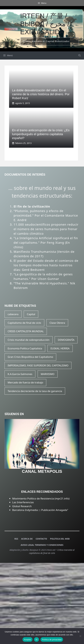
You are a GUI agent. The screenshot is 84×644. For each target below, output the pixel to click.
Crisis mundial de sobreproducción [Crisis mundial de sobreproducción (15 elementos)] (28, 340)
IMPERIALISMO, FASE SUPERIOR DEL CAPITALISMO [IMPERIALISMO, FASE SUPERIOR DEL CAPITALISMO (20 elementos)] (38, 365)
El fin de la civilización (32, 206)
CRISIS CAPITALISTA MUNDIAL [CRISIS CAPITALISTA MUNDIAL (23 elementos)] (26, 331)
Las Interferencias (23, 502)
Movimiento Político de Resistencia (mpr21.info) (41, 498)
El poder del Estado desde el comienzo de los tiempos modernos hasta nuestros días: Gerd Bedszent (46, 265)
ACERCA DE (27, 539)
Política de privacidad (52, 640)
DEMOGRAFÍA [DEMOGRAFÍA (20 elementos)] (66, 340)
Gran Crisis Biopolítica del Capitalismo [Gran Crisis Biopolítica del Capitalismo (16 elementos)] (30, 357)
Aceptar (28, 640)
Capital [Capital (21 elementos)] (31, 314)
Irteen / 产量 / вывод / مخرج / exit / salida (45, 24)
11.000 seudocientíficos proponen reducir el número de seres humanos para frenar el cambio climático (46, 229)
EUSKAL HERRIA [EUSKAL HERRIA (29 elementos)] (60, 348)
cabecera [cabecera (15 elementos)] (13, 314)
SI (36, 640)
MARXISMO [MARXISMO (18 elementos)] (48, 374)
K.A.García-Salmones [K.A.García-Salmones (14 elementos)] (20, 374)
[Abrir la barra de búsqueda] (80, 55)
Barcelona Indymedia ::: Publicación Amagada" (40, 510)
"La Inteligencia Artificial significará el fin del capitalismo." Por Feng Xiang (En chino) (46, 243)
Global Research (22, 506)
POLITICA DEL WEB (60, 539)
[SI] (80, 636)
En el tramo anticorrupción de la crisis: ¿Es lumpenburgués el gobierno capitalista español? (41, 134)
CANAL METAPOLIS (42, 471)
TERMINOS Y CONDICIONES (49, 545)
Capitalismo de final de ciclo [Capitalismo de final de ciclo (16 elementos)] (24, 323)
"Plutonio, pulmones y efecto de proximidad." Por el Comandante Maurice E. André (46, 215)
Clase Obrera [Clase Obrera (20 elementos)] (57, 323)
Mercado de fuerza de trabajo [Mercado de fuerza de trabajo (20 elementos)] (25, 382)
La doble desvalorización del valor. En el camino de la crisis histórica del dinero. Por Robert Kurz (41, 94)
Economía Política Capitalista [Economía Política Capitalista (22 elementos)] (25, 348)
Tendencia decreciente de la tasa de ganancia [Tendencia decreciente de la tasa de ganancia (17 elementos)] (35, 391)
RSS (16, 539)
